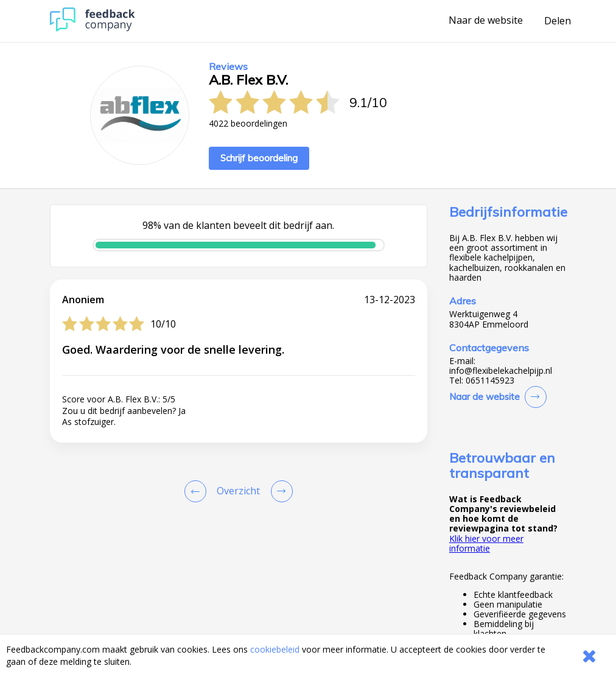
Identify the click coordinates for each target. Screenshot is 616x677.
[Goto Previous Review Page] (198, 491)
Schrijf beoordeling (259, 158)
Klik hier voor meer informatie (486, 543)
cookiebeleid (275, 649)
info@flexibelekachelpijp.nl (501, 371)
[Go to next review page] (279, 491)
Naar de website (486, 21)
